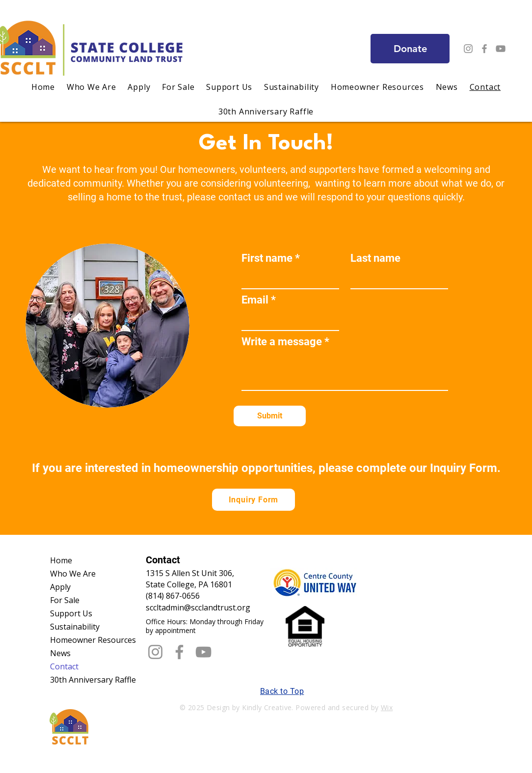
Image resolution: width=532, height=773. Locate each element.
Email (255, 300)
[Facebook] (484, 49)
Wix (387, 707)
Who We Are (73, 574)
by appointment (171, 630)
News (60, 653)
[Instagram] (468, 49)
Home (61, 560)
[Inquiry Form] (253, 500)
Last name (375, 258)
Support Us (71, 613)
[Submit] (270, 416)
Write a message (282, 342)
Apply (60, 587)
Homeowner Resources (92, 640)
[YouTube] (501, 49)
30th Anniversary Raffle (92, 680)
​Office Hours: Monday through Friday (205, 621)
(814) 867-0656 (173, 596)
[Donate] (410, 49)
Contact (64, 666)
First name (267, 258)
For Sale (65, 600)
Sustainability (75, 627)
